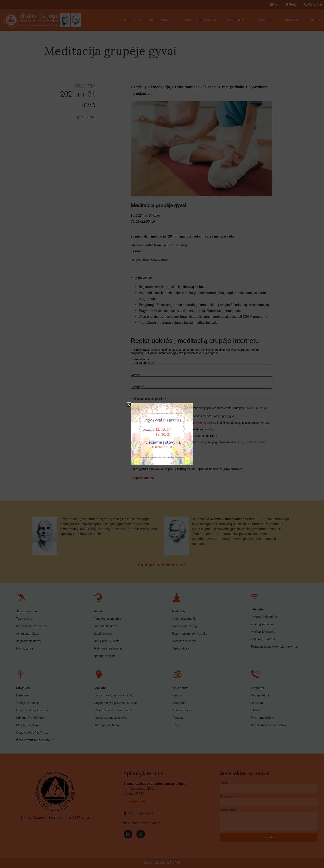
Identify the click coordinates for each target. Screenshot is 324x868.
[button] (129, 405)
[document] (162, 434)
